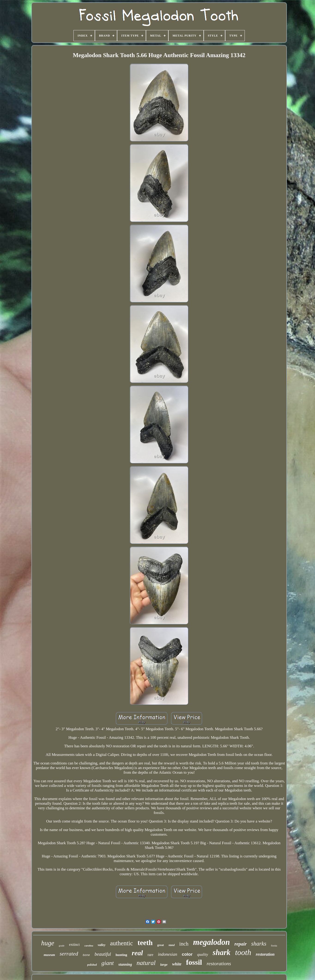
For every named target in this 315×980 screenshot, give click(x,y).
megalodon (211, 942)
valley (101, 945)
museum (49, 955)
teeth (145, 943)
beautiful (103, 954)
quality (203, 954)
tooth (243, 952)
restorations (219, 963)
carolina (89, 946)
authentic (122, 943)
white (177, 964)
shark (222, 952)
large (164, 965)
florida (274, 946)
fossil (194, 962)
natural (146, 963)
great (161, 945)
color (187, 954)
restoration (265, 954)
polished (92, 965)
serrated (69, 954)
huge (48, 943)
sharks (259, 944)
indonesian (168, 954)
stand (172, 945)
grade (62, 946)
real (137, 953)
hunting (121, 955)
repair (241, 944)
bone (86, 955)
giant (108, 963)
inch (184, 944)
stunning (125, 964)
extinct (74, 944)
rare (150, 955)
